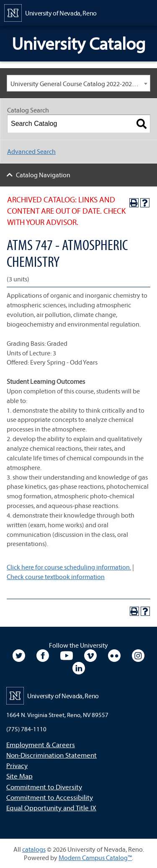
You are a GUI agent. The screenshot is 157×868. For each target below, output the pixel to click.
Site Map (19, 776)
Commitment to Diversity (44, 787)
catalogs (34, 849)
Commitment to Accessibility (50, 797)
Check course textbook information (56, 577)
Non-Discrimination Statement (51, 755)
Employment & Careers (41, 744)
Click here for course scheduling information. (69, 567)
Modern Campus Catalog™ (95, 858)
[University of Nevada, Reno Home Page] (50, 12)
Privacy (17, 765)
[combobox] (78, 83)
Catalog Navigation (43, 175)
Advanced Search (31, 151)
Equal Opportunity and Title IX (51, 808)
